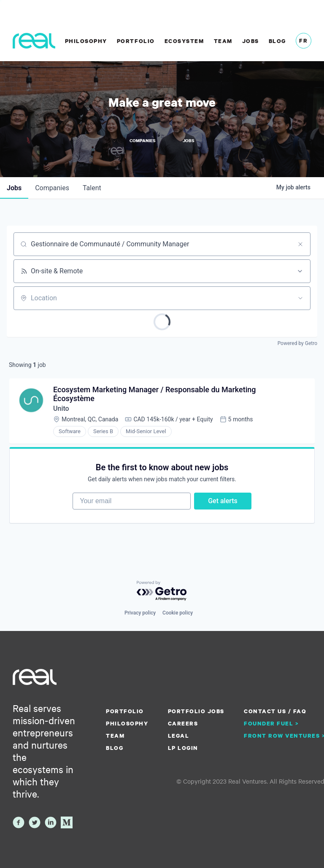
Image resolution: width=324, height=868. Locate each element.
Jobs (251, 41)
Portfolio (136, 41)
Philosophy (86, 41)
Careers (183, 723)
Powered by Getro (297, 343)
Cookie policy (178, 613)
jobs (14, 188)
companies (52, 188)
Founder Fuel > (271, 723)
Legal (179, 736)
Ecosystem (184, 41)
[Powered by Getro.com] (162, 591)
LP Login (183, 748)
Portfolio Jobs (196, 711)
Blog (277, 41)
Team (223, 41)
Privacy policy (140, 613)
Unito (61, 408)
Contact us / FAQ (275, 711)
